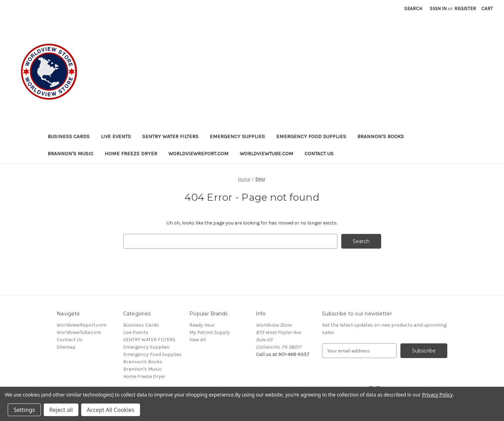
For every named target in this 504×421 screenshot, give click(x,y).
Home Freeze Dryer (131, 154)
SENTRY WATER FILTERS (170, 136)
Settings (24, 410)
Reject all (61, 410)
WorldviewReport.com (198, 154)
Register (465, 9)
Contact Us (319, 154)
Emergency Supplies (237, 136)
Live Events (116, 136)
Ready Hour (202, 325)
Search (413, 9)
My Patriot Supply (210, 332)
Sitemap (66, 347)
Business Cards (69, 136)
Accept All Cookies (111, 410)
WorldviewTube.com (267, 154)
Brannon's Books (381, 136)
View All (198, 340)
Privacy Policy (437, 395)
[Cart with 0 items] (487, 9)
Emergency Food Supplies (311, 136)
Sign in (438, 9)
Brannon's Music (71, 154)
